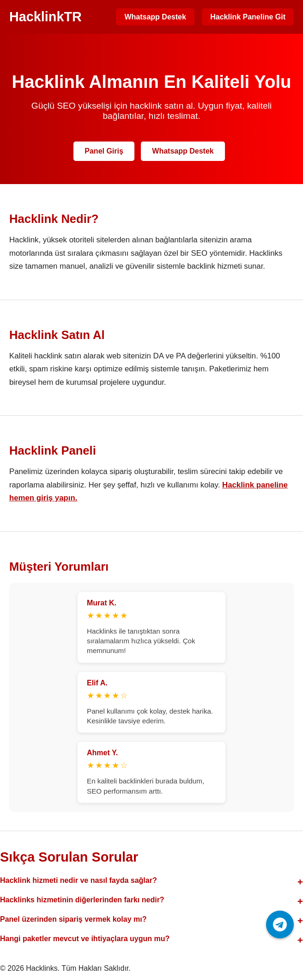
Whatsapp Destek (155, 17)
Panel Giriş (104, 151)
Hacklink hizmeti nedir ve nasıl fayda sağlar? (79, 880)
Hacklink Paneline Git (248, 17)
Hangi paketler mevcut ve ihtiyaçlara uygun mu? (85, 939)
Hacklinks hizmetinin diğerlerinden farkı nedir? (82, 900)
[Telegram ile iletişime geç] (280, 925)
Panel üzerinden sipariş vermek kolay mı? (73, 919)
